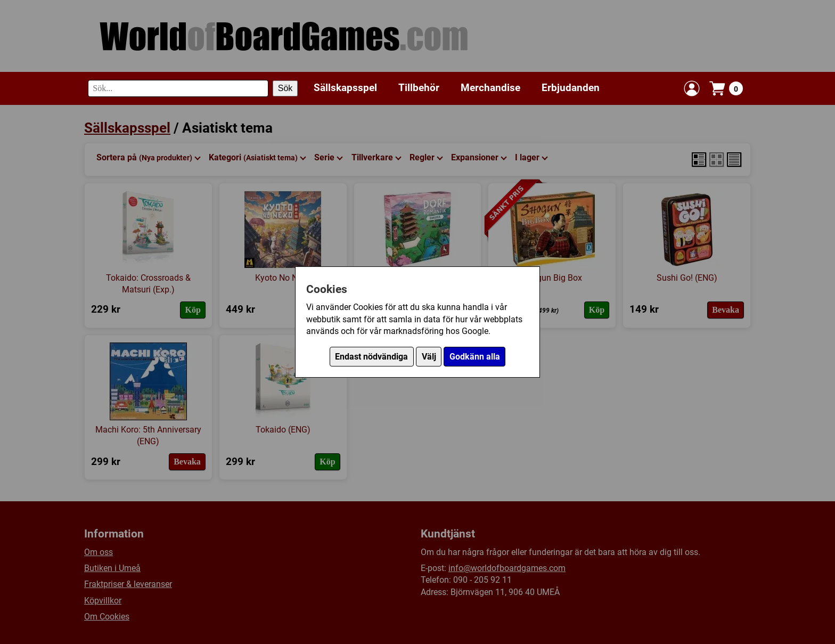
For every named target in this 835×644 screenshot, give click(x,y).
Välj (429, 357)
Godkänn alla (475, 357)
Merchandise (490, 88)
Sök (285, 88)
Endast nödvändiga (371, 357)
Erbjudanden (571, 88)
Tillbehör (419, 88)
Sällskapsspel (345, 88)
